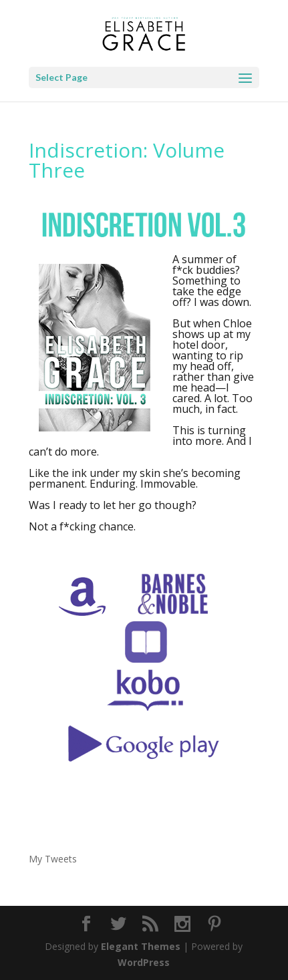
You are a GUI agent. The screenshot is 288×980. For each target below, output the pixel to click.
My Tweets (53, 859)
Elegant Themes (141, 946)
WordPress (144, 962)
